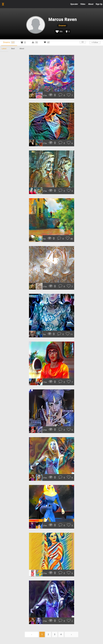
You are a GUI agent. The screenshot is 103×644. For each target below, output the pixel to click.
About (91, 4)
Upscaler (74, 4)
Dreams (9, 42)
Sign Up (99, 4)
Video (83, 4)
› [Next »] (71, 634)
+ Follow (95, 42)
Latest (4, 49)
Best (13, 49)
